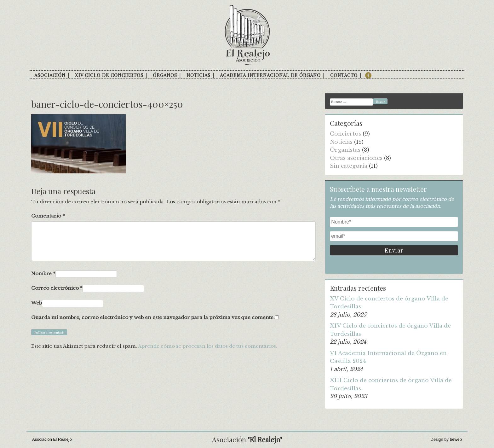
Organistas (345, 150)
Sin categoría (349, 166)
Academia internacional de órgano (270, 75)
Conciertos (345, 134)
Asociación (50, 75)
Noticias (198, 75)
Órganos (165, 75)
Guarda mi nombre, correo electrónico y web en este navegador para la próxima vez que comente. (153, 317)
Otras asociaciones (356, 158)
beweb (456, 439)
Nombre (43, 273)
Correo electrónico (57, 288)
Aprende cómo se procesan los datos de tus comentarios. (208, 346)
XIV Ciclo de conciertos (109, 75)
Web (37, 303)
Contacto (344, 75)
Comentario (48, 216)
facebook (368, 75)
